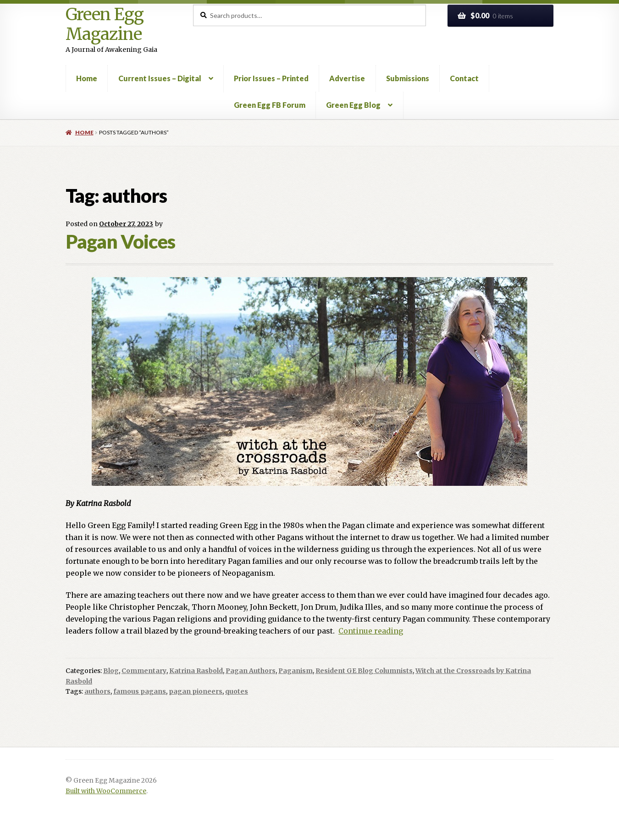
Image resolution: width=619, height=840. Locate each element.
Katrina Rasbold (196, 671)
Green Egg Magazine (105, 25)
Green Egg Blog (353, 105)
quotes (237, 691)
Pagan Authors (251, 671)
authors (97, 691)
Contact (464, 78)
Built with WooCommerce (106, 791)
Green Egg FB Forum (270, 105)
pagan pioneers (196, 691)
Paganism (296, 671)
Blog (111, 671)
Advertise (347, 78)
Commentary (144, 671)
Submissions (408, 78)
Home (87, 78)
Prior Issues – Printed (271, 78)
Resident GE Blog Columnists (364, 671)
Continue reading (371, 631)
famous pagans (140, 691)
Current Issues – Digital (160, 78)
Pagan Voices (120, 241)
